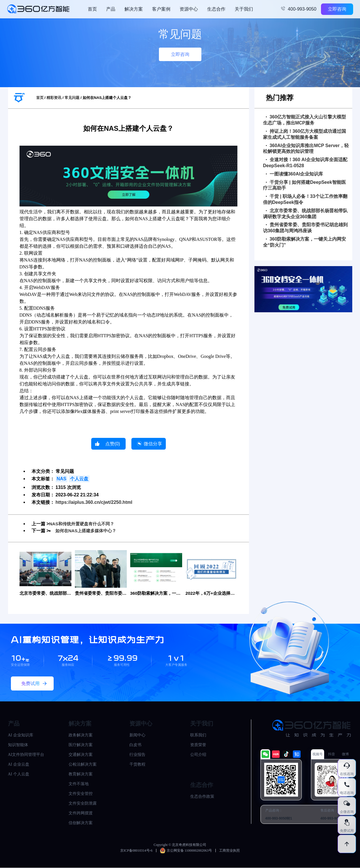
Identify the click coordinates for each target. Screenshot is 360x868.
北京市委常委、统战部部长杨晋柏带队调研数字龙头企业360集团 (305, 214)
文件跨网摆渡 (81, 813)
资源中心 (189, 9)
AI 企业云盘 (19, 765)
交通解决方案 (81, 755)
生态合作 (216, 9)
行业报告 (137, 755)
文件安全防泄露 (83, 804)
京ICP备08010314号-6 (136, 851)
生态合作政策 (202, 797)
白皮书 (135, 745)
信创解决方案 (81, 823)
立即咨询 (337, 9)
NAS (62, 479)
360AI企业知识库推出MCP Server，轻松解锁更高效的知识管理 (306, 149)
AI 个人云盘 (19, 774)
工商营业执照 (229, 851)
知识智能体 (18, 745)
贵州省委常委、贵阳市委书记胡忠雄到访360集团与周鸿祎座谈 (305, 228)
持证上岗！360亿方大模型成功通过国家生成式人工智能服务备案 (305, 134)
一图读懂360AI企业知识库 (295, 174)
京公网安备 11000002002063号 (186, 851)
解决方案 (134, 9)
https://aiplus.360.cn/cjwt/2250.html (94, 502)
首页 (92, 9)
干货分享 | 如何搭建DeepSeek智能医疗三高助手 (304, 185)
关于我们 (244, 9)
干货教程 (137, 765)
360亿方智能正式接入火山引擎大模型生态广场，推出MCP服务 (305, 120)
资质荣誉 (198, 745)
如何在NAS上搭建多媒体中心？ (88, 531)
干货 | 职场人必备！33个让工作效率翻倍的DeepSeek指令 (305, 199)
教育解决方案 (81, 774)
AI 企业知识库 (21, 735)
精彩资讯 (54, 98)
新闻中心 (137, 735)
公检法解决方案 (83, 765)
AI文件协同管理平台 (26, 755)
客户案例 (161, 9)
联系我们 (198, 735)
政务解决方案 (81, 735)
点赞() (113, 444)
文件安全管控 (81, 794)
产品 (111, 9)
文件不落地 (79, 784)
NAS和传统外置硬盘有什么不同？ (84, 524)
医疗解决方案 (81, 745)
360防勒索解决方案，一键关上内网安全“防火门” (305, 242)
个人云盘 (79, 479)
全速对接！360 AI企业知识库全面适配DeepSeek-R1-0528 (305, 163)
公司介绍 (198, 755)
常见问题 (72, 98)
